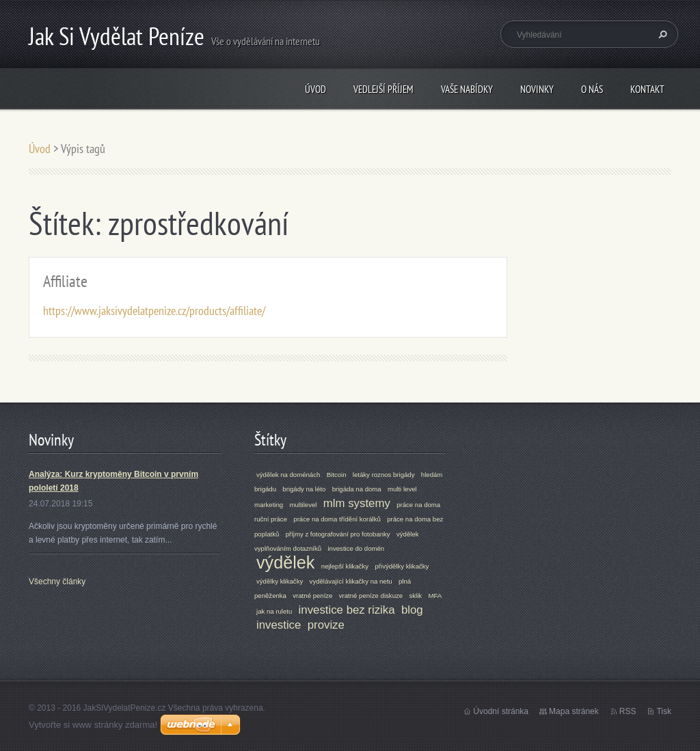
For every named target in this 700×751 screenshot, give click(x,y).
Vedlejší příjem (383, 89)
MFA (435, 596)
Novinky (537, 89)
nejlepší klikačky (345, 566)
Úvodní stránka (501, 711)
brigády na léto (304, 489)
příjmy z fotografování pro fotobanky (338, 534)
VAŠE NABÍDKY (467, 89)
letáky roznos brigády (384, 475)
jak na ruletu (274, 611)
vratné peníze (312, 596)
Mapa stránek (574, 711)
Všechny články (57, 582)
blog (412, 610)
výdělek (285, 562)
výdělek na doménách (288, 475)
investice (279, 625)
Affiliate (65, 281)
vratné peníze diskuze (371, 596)
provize (326, 625)
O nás (592, 89)
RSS (628, 711)
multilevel (303, 505)
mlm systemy (357, 503)
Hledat (661, 34)
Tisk (664, 711)
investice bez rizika (347, 610)
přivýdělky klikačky (402, 566)
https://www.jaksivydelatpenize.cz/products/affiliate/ (154, 311)
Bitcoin (337, 475)
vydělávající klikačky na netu (351, 581)
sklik (415, 596)
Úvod (315, 89)
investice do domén (356, 548)
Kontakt (647, 89)
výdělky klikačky (280, 581)
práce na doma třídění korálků (337, 519)
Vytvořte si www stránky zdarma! (93, 725)
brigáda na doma (357, 489)
